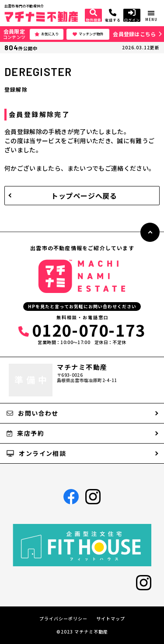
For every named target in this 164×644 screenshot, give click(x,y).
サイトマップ (111, 619)
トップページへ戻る (84, 196)
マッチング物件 (88, 34)
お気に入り (47, 34)
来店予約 (25, 433)
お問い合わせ (33, 413)
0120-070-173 (82, 330)
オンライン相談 (36, 453)
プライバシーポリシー (63, 619)
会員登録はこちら (134, 34)
